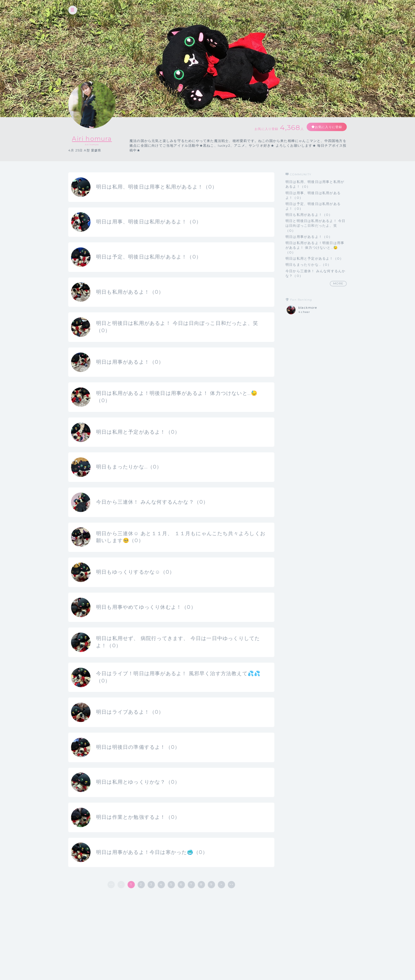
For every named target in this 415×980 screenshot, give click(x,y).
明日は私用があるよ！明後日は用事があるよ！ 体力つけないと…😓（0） (315, 248)
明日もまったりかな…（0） (308, 265)
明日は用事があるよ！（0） (309, 237)
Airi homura (92, 138)
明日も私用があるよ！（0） (309, 215)
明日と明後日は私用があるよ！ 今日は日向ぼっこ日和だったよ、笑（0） (315, 225)
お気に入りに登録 (326, 127)
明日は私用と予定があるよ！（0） (314, 258)
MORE (338, 283)
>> (231, 909)
